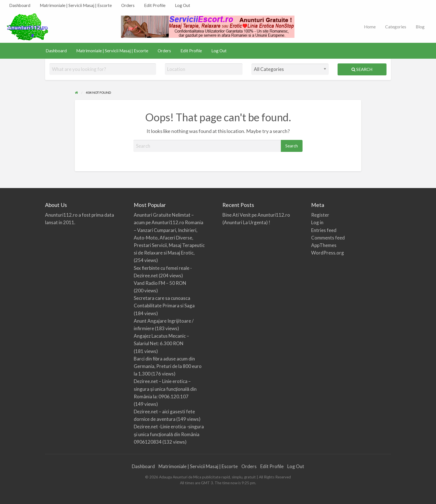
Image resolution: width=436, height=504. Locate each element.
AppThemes (324, 245)
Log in (317, 222)
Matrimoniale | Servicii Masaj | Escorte (76, 5)
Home (370, 27)
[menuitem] (20, 5)
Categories (396, 27)
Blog (420, 27)
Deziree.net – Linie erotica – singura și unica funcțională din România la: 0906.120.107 (165, 389)
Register (320, 215)
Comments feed (328, 238)
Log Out (183, 5)
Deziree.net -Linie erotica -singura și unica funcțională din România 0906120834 (169, 434)
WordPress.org (328, 253)
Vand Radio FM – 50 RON (160, 283)
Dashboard (20, 5)
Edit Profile (155, 5)
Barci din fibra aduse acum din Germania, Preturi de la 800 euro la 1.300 (168, 366)
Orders (128, 5)
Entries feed (324, 230)
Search (362, 69)
